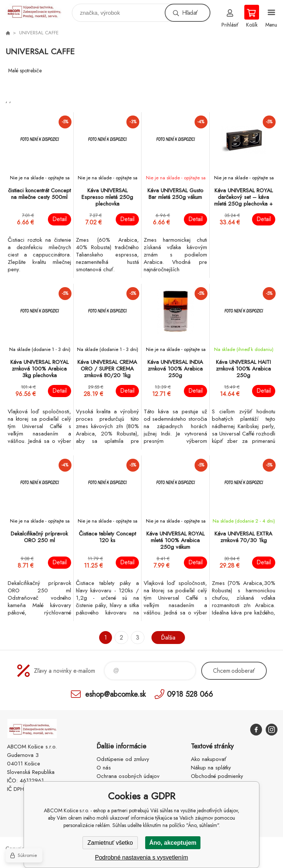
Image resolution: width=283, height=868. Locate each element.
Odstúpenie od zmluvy (123, 759)
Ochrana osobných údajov (128, 776)
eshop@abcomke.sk (115, 694)
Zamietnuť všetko (110, 843)
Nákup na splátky (211, 768)
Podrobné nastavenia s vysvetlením (142, 857)
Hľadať (190, 13)
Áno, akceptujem (173, 843)
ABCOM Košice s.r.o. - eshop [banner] (38, 11)
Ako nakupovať (209, 759)
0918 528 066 (190, 694)
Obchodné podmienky (217, 776)
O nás (104, 768)
